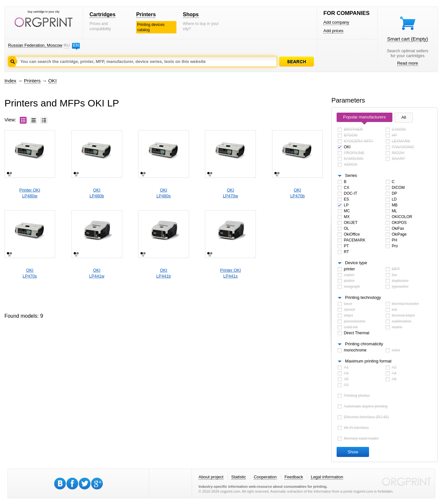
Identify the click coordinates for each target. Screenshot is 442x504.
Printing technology (363, 297)
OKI (53, 81)
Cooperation (265, 477)
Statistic (239, 477)
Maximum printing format (368, 361)
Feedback (294, 477)
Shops (191, 14)
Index (11, 81)
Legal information (327, 477)
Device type (356, 263)
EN (76, 45)
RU (66, 45)
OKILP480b (97, 193)
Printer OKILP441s (231, 273)
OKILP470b (298, 193)
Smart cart (408, 39)
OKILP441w (97, 273)
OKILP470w (230, 193)
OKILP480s (163, 193)
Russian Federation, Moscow (35, 45)
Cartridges (102, 14)
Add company (336, 22)
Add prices (333, 31)
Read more (408, 63)
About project (211, 477)
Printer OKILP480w (30, 193)
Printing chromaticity (364, 344)
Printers (146, 14)
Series (351, 175)
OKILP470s (30, 273)
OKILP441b (164, 273)
